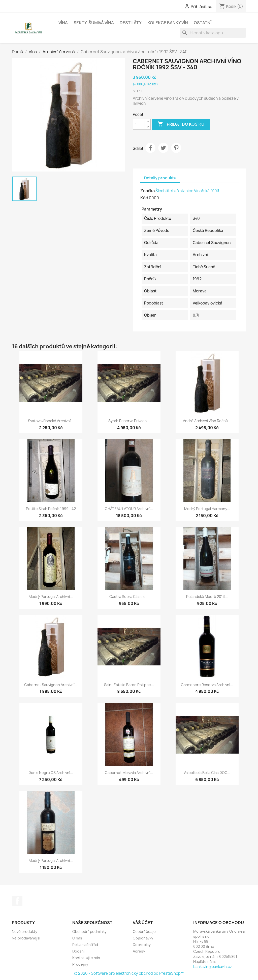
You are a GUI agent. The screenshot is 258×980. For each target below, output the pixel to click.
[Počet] (139, 124)
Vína (63, 23)
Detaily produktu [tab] (160, 178)
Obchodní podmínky (89, 932)
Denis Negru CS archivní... (51, 773)
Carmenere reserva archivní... (207, 685)
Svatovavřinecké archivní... (51, 421)
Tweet (163, 148)
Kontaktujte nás (86, 958)
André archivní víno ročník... (207, 421)
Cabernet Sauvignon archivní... (51, 685)
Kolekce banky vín (168, 23)
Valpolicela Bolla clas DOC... (207, 773)
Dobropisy (142, 945)
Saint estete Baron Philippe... (129, 685)
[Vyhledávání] (213, 33)
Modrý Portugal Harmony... (207, 509)
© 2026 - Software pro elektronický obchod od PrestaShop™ (129, 973)
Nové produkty (25, 932)
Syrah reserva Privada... (129, 421)
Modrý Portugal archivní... (51, 597)
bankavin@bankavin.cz (213, 967)
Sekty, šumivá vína (94, 23)
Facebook (17, 901)
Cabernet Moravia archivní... (129, 773)
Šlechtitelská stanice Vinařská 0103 (187, 191)
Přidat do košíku (181, 124)
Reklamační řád (85, 945)
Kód (144, 198)
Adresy (139, 951)
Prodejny (80, 964)
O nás (77, 938)
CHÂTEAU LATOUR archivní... (129, 509)
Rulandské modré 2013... (207, 597)
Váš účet (143, 923)
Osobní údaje (144, 932)
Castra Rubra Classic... (129, 597)
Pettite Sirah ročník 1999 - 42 (51, 509)
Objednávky (143, 938)
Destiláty (131, 23)
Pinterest (176, 148)
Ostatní (203, 23)
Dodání (78, 951)
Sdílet (150, 148)
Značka (148, 191)
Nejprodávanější (26, 938)
